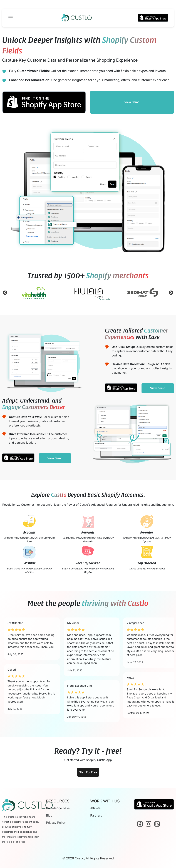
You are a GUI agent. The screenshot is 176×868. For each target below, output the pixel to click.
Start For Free (88, 772)
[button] (153, 18)
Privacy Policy (56, 823)
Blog (49, 816)
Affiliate (95, 808)
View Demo (132, 102)
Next (171, 293)
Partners (96, 816)
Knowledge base (58, 808)
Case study (104, 299)
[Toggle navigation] (12, 18)
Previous (5, 293)
